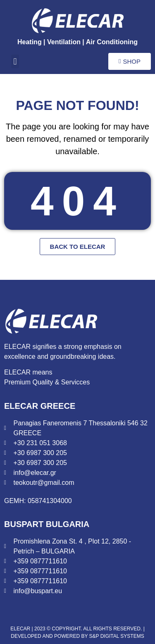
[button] (15, 61)
